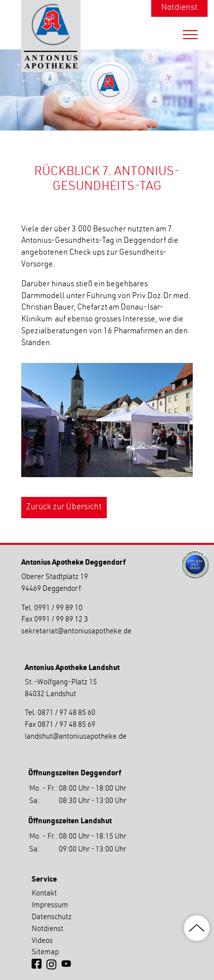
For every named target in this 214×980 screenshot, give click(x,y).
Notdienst (179, 8)
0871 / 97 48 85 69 (66, 725)
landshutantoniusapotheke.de (76, 737)
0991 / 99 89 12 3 (61, 620)
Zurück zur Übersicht (64, 508)
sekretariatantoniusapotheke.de (76, 632)
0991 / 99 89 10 (58, 608)
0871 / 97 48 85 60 (66, 713)
